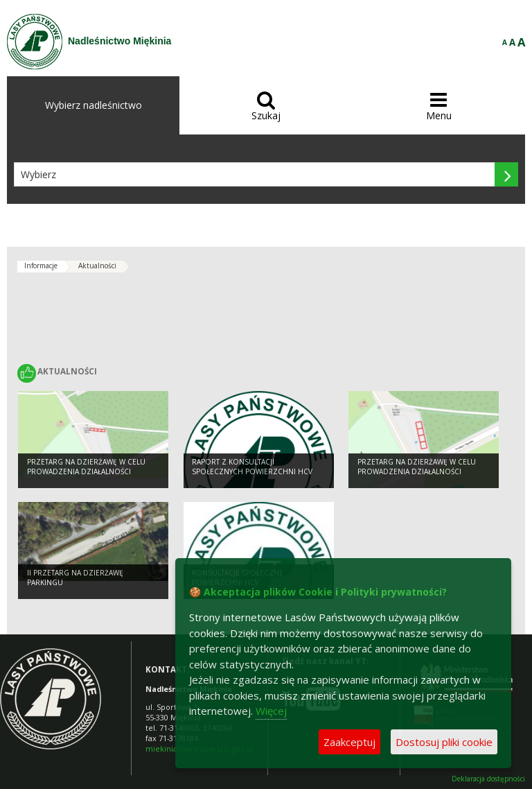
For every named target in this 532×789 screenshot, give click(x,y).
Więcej (271, 711)
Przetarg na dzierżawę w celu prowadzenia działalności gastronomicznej (417, 472)
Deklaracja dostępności (488, 779)
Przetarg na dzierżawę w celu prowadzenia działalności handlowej (86, 472)
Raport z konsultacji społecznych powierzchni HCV (252, 467)
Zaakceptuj (349, 742)
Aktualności (97, 266)
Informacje (41, 266)
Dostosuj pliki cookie (444, 742)
